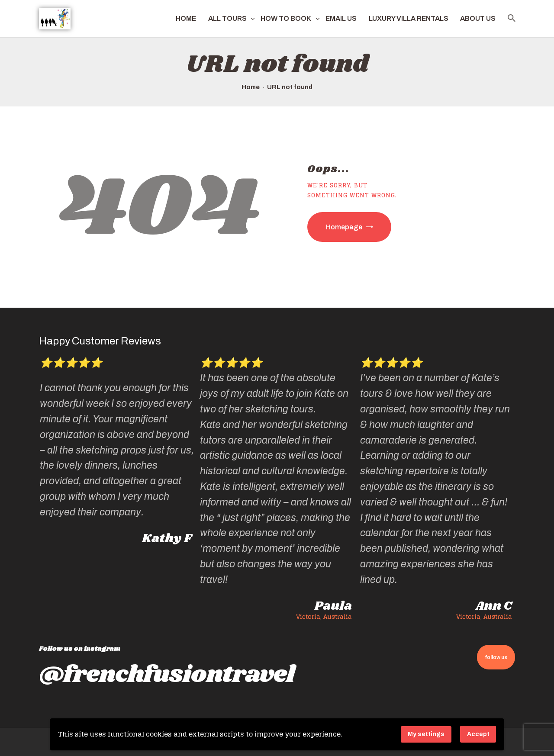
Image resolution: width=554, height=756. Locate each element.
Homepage (344, 227)
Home (251, 87)
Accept (478, 734)
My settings (426, 734)
